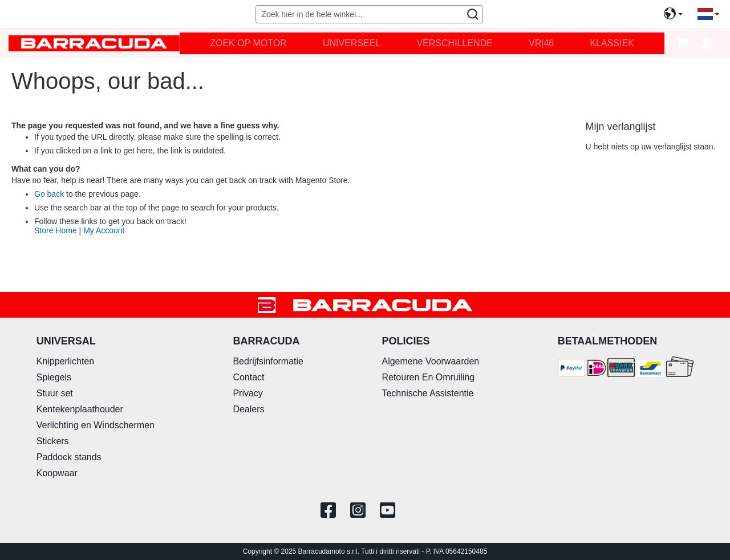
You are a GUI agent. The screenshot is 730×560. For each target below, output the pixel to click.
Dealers (248, 409)
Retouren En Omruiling (428, 377)
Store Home (56, 230)
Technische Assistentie (427, 393)
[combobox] (369, 14)
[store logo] (94, 43)
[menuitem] (248, 43)
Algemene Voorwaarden (430, 361)
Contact (248, 377)
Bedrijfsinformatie (268, 361)
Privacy (248, 393)
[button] (708, 15)
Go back (49, 194)
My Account (104, 230)
